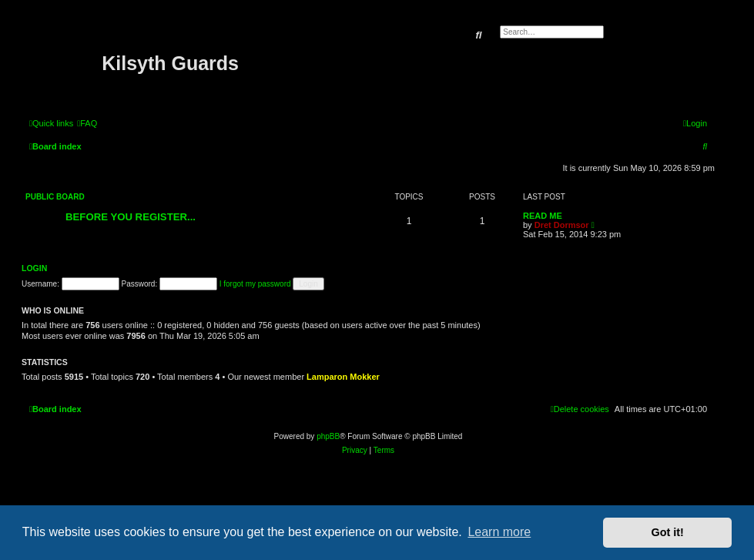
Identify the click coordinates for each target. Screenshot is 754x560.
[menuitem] (87, 123)
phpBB (328, 436)
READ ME (543, 216)
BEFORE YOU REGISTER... (131, 217)
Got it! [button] (668, 532)
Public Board (55, 197)
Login (34, 268)
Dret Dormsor (562, 225)
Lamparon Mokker (343, 377)
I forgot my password (255, 284)
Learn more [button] (499, 532)
